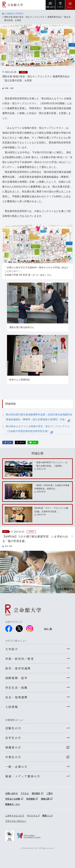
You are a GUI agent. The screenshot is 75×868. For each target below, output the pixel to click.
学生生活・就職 (16, 688)
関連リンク (48, 815)
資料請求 (36, 793)
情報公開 (45, 799)
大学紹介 (12, 649)
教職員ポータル (13, 804)
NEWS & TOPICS (15, 14)
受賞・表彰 (9, 88)
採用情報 (30, 799)
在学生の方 (13, 738)
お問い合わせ (12, 793)
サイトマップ (33, 815)
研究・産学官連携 (18, 668)
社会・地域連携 (16, 697)
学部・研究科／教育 (20, 659)
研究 (6, 546)
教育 (11, 546)
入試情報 (12, 707)
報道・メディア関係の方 (23, 776)
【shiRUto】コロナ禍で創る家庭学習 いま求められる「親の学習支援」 (35, 539)
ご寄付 (49, 793)
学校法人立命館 (13, 799)
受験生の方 (13, 728)
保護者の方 (13, 747)
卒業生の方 (13, 757)
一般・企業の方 (16, 767)
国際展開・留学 (16, 678)
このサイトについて (15, 815)
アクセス (25, 793)
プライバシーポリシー (16, 821)
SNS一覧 (48, 629)
